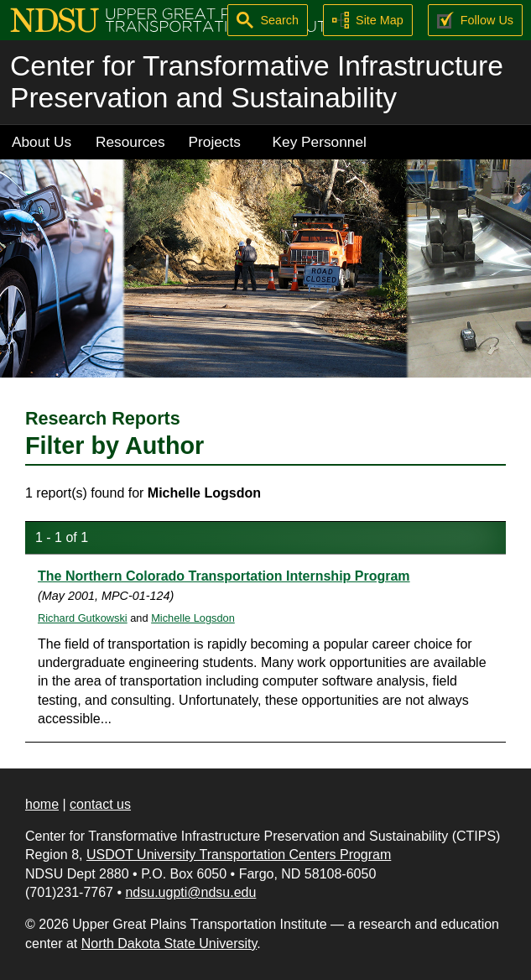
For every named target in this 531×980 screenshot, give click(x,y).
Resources (130, 142)
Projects (215, 142)
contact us (100, 804)
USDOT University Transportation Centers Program (239, 855)
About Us (42, 142)
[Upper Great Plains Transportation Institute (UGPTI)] (173, 19)
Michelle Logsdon (193, 618)
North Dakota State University (169, 944)
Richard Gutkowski (83, 618)
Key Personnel (320, 142)
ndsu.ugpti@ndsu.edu (190, 892)
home (42, 804)
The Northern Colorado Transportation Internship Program (224, 576)
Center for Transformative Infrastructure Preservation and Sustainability (257, 82)
